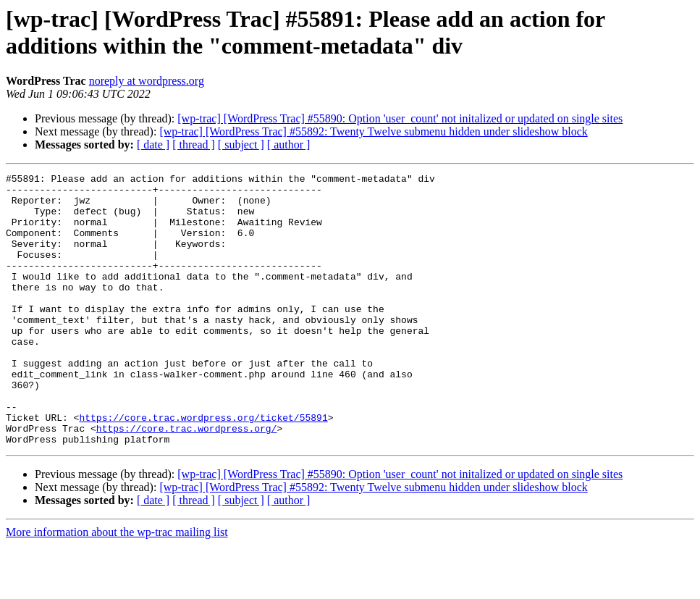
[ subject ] (241, 144)
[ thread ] (194, 144)
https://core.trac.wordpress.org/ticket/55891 (203, 467)
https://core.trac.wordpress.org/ (187, 480)
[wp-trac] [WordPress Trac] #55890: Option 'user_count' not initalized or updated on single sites (400, 118)
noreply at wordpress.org (147, 81)
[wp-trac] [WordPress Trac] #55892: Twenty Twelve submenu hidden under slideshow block (373, 131)
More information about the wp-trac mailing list (117, 586)
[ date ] (153, 144)
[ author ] (289, 144)
